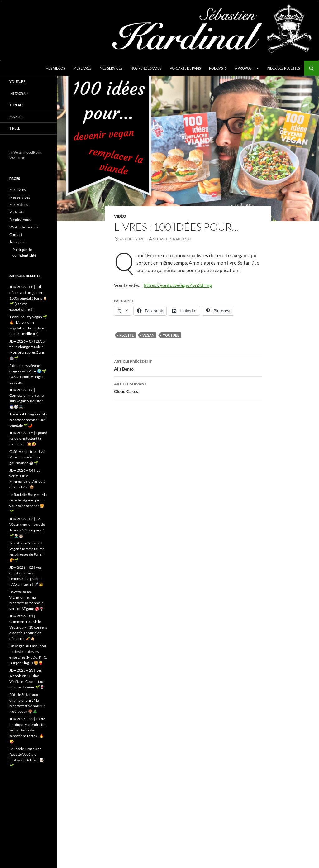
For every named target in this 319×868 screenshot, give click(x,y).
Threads (17, 105)
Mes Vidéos (55, 68)
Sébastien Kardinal (172, 239)
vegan (148, 335)
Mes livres (82, 68)
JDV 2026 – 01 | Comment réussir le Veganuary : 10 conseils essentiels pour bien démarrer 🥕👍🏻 (28, 627)
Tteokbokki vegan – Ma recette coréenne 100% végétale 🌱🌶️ (28, 420)
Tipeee (15, 128)
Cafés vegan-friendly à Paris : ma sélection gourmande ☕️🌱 (27, 457)
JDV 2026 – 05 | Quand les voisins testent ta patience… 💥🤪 (28, 438)
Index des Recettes (283, 68)
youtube (171, 335)
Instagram (19, 93)
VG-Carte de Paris (185, 68)
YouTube (17, 82)
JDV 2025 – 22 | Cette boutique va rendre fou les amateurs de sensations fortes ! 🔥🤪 (28, 730)
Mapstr (16, 117)
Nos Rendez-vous (146, 68)
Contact (16, 235)
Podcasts (218, 68)
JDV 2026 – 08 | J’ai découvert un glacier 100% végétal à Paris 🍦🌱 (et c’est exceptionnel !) (28, 298)
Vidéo (120, 216)
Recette (126, 335)
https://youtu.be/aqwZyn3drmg (178, 285)
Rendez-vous (20, 220)
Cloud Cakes (188, 387)
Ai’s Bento (188, 365)
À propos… (245, 68)
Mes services (111, 68)
